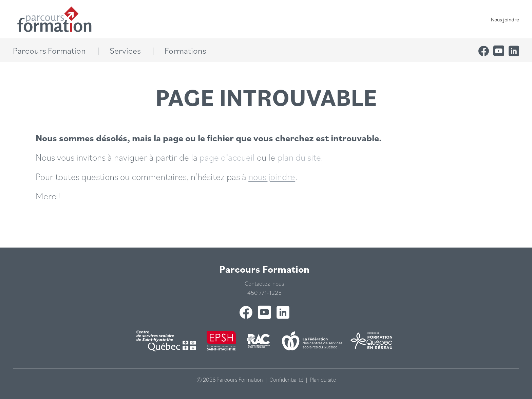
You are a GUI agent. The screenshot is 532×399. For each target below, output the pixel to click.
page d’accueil (227, 157)
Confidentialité (286, 380)
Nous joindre (505, 19)
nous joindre (272, 176)
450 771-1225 (264, 293)
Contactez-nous (264, 283)
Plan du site (323, 380)
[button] (55, 50)
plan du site (299, 157)
